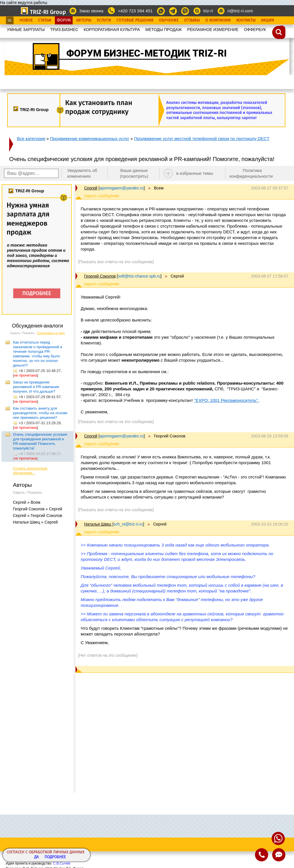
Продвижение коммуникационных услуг (90, 138)
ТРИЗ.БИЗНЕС (64, 30)
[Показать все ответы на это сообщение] (116, 262)
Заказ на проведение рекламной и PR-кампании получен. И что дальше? (36, 387)
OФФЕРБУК (255, 30)
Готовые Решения (135, 20)
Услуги (104, 20)
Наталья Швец (98, 524)
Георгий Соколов (100, 276)
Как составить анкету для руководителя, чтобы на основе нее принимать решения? (40, 413)
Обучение (169, 20)
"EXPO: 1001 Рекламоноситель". (227, 400)
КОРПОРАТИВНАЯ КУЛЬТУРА (112, 30)
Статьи (45, 20)
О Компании (218, 20)
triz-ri (208, 11)
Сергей (91, 188)
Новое (26, 20)
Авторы (84, 20)
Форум (64, 20)
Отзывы (192, 20)
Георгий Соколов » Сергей (38, 509)
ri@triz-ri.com (240, 11)
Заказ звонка (91, 11)
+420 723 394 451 (135, 11)
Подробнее (55, 857)
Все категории (31, 138)
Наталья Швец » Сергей (35, 522)
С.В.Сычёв (62, 863)
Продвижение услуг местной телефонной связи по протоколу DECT (202, 138)
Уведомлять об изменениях (82, 173)
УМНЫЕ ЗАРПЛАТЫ (26, 30)
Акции (268, 20)
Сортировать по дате (51, 333)
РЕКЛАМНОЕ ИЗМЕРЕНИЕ (213, 30)
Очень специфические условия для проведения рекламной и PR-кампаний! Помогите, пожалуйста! (40, 441)
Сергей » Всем (27, 502)
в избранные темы (195, 173)
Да (36, 857)
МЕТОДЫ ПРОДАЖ (164, 30)
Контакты (246, 20)
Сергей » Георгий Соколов (38, 516)
